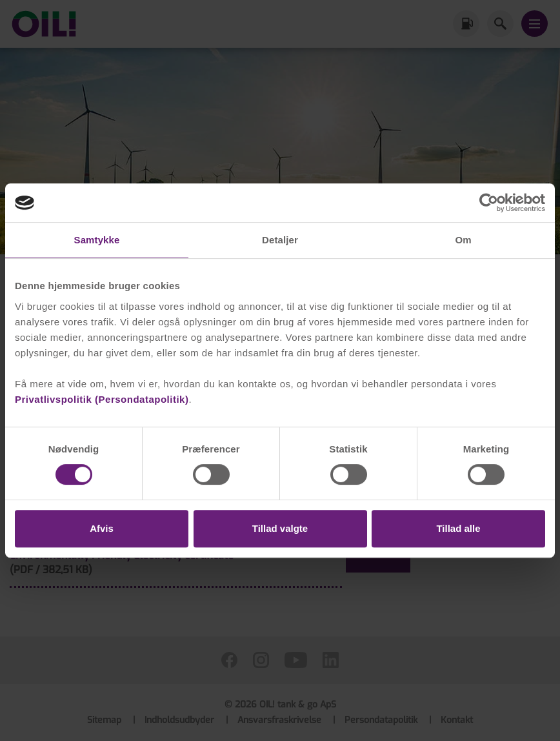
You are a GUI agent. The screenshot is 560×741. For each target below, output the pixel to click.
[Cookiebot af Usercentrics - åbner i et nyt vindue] (489, 203)
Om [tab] (463, 240)
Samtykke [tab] (97, 240)
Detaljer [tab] (280, 240)
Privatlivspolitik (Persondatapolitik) (102, 399)
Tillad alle (458, 528)
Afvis (102, 528)
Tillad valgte (280, 528)
